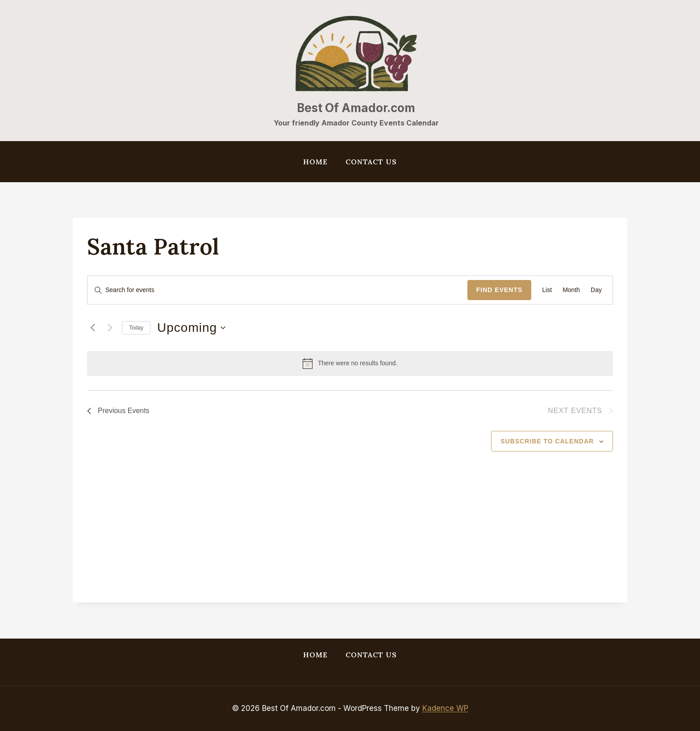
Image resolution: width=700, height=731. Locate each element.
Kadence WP (445, 708)
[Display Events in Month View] (571, 290)
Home (315, 162)
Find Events (500, 290)
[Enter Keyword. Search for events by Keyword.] (277, 290)
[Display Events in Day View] (596, 290)
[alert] (350, 363)
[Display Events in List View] (547, 290)
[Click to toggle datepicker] (191, 328)
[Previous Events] (92, 328)
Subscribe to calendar (547, 441)
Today (136, 328)
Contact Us (371, 162)
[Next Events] (110, 328)
